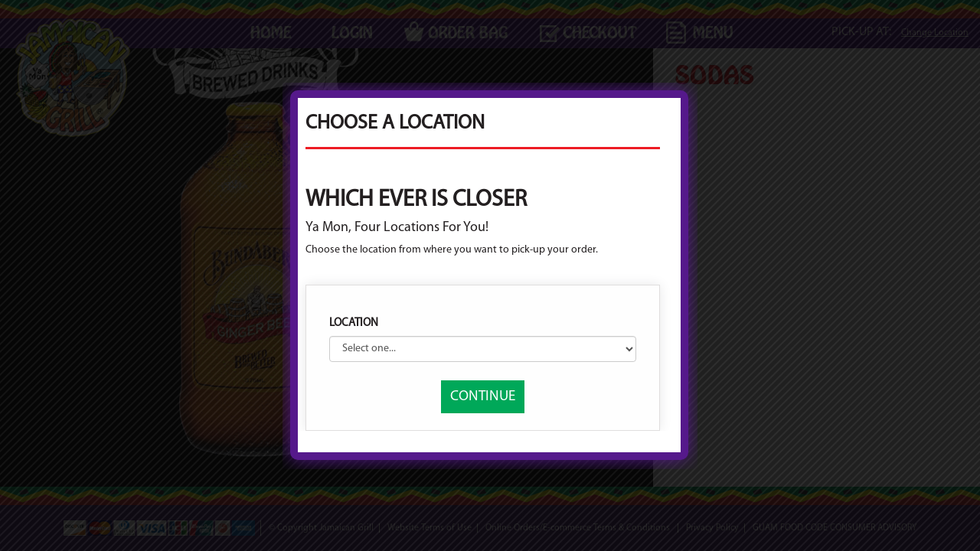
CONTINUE (483, 397)
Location (354, 323)
